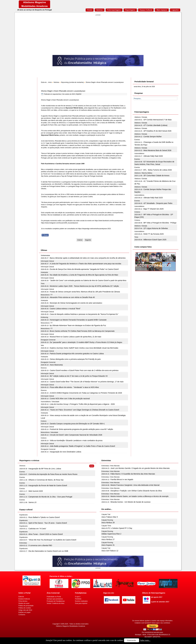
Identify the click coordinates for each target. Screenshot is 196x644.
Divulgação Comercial (48, 340)
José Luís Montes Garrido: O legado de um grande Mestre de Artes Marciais (140, 468)
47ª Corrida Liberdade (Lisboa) (155, 125)
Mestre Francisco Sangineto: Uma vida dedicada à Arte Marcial (135, 485)
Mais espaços (162, 10)
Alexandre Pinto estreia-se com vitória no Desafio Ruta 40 (72, 297)
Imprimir (79, 94)
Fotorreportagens (114, 10)
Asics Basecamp (56, 365)
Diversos (44, 368)
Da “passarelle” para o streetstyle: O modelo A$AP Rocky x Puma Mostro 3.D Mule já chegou (86, 342)
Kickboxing (44, 317)
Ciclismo (44, 421)
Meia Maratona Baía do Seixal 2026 (157, 150)
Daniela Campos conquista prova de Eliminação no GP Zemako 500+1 (77, 424)
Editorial (21, 597)
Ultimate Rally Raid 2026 (153, 156)
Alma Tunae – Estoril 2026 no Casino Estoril (46, 534)
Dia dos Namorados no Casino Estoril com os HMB (48, 551)
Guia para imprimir (81, 603)
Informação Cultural (47, 261)
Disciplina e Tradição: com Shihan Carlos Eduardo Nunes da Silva (136, 491)
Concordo (132, 640)
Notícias (100, 10)
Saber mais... (145, 640)
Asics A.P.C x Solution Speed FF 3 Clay (117, 528)
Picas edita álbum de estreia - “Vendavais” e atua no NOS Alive (74, 387)
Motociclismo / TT (47, 295)
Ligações (175, 10)
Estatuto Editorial (24, 599)
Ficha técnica (23, 601)
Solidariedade (45, 255)
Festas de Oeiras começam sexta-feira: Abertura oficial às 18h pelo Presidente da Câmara (85, 292)
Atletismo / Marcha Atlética (143, 173)
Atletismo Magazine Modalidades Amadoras (70, 626)
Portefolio (78, 599)
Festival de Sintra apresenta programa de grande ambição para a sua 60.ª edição (81, 429)
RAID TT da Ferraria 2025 (154, 234)
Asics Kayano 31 (108, 545)
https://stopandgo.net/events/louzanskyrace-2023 (94, 229)
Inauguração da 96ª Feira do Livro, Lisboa (45, 469)
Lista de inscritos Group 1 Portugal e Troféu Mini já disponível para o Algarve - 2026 (82, 404)
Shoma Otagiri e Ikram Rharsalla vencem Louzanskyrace (63, 91)
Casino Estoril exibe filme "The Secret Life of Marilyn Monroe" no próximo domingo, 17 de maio (87, 382)
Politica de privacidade (26, 606)
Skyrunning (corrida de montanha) (72, 82)
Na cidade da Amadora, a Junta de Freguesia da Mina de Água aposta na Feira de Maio (84, 275)
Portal (90, 10)
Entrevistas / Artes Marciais (111, 466)
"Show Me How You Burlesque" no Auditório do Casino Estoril (52, 540)
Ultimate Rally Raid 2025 (153, 198)
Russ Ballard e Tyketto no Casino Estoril (44, 517)
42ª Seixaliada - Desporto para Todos (158, 203)
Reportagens (130, 10)
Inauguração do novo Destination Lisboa (65, 452)
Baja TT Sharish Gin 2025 (154, 209)
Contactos (22, 615)
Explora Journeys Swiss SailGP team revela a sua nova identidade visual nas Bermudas (84, 348)
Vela (42, 345)
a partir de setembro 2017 (160, 602)
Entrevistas (23, 543)
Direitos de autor (24, 603)
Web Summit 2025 (36, 491)
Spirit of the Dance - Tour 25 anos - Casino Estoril (48, 523)
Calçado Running (107, 520)
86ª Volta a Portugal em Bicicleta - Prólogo (160, 223)
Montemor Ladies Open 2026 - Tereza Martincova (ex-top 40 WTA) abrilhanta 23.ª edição (84, 286)
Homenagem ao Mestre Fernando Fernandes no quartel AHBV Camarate (78, 320)
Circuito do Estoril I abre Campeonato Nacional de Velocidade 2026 (76, 435)
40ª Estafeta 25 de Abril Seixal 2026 (157, 131)
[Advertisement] (98, 36)
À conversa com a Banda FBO (40, 545)
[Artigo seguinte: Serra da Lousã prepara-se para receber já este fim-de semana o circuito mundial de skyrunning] (88, 240)
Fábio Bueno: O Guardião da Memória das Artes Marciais (133, 474)
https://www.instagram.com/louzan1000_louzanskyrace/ (59, 223)
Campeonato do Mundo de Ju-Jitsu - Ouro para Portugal (50, 497)
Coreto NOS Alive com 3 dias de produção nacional (70, 399)
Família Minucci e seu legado (122, 479)
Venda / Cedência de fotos (56, 603)
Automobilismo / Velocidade (50, 402)
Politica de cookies (25, 608)
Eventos (137, 140)
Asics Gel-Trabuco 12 (110, 551)
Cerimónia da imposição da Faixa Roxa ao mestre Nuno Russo (53, 474)
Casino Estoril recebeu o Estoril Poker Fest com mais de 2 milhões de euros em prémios (84, 370)
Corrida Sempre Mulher (153, 137)
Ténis (43, 284)
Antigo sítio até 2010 (25, 610)
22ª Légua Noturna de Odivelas (156, 228)
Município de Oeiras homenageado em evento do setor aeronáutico (76, 303)
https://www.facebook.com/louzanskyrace (108, 221)
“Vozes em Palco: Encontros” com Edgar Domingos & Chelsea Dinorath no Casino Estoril (84, 410)
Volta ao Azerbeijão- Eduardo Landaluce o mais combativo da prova (76, 440)
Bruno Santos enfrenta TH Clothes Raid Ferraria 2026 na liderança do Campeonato (82, 331)
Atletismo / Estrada (141, 117)
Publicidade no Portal (54, 597)
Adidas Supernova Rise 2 (111, 534)
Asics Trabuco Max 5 (110, 517)
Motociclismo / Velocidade (49, 432)
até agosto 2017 (157, 597)
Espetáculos (24, 515)
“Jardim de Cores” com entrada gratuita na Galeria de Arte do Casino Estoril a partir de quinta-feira (88, 280)
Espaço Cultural (146, 10)
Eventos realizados (81, 601)
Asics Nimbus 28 (108, 523)
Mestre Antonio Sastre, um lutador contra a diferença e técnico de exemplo (139, 496)
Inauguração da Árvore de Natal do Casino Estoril (48, 485)
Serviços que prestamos (55, 599)
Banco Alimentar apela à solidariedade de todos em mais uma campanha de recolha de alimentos (88, 258)
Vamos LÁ (32, 502)
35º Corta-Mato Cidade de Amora (156, 176)
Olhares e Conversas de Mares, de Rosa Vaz (46, 480)
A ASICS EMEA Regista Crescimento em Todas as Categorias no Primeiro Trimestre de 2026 (86, 393)
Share (45, 235)
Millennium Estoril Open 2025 (155, 240)
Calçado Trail (106, 514)
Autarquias (44, 272)
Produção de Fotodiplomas (56, 601)
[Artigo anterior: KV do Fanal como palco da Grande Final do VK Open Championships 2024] (80, 240)
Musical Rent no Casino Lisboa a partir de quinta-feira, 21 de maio (75, 337)
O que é (78, 597)
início (50, 82)
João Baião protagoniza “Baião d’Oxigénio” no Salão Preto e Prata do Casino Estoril (82, 446)
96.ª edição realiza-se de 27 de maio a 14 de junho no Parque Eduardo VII (79, 376)
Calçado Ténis (106, 526)
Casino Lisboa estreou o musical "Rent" (65, 309)
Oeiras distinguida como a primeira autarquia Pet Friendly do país (75, 359)
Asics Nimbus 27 (108, 539)
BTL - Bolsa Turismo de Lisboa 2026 (158, 170)
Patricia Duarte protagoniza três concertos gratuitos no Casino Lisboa (77, 354)
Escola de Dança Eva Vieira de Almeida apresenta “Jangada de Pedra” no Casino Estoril (84, 269)
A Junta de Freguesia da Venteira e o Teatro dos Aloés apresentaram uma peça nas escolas (85, 264)
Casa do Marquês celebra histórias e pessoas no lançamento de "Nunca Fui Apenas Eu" (84, 314)
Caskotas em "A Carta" (37, 529)
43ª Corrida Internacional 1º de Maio (158, 120)
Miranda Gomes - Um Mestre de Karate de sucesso (130, 502)
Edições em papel (24, 612)
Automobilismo (139, 154)
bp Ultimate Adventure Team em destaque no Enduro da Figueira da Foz (78, 325)
